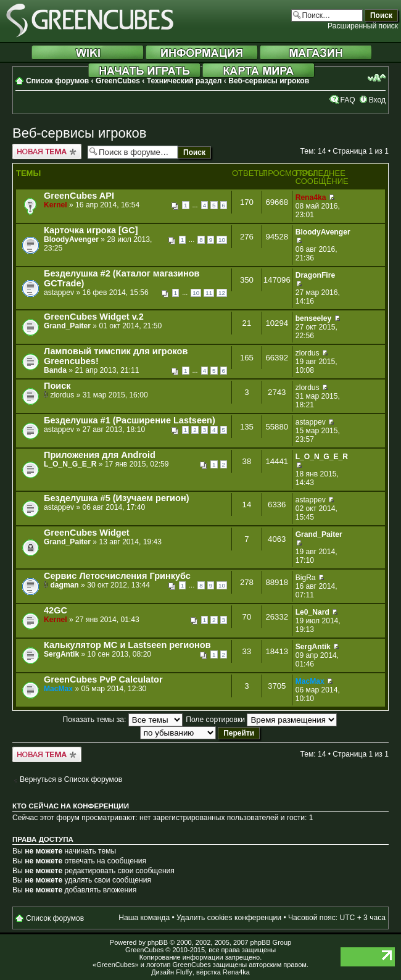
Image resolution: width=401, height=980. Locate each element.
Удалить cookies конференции (229, 918)
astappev (59, 293)
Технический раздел (184, 81)
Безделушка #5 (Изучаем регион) (116, 498)
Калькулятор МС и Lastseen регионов (127, 645)
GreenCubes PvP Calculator (103, 679)
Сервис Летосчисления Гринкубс (117, 576)
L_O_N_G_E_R (70, 464)
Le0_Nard (312, 612)
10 (222, 240)
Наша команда (144, 918)
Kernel (56, 205)
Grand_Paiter (67, 326)
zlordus (308, 353)
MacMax (58, 689)
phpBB (158, 942)
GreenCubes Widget (87, 533)
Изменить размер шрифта (377, 78)
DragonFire (316, 275)
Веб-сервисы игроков (269, 81)
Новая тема (47, 152)
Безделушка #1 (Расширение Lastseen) (130, 420)
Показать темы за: (123, 720)
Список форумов (57, 81)
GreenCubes (118, 81)
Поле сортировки (261, 720)
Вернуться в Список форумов (71, 779)
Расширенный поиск (363, 26)
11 (209, 293)
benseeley (314, 318)
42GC (56, 610)
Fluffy (184, 972)
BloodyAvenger (71, 239)
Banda (55, 370)
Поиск (57, 386)
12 (222, 293)
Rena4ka (311, 197)
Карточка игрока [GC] (91, 230)
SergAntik (61, 654)
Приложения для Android (100, 455)
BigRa (306, 578)
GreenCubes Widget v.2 (94, 317)
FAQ (347, 100)
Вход (377, 100)
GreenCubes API (79, 196)
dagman (64, 585)
